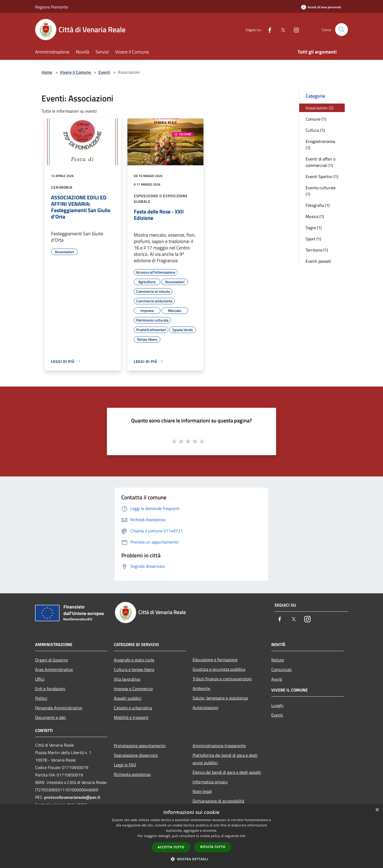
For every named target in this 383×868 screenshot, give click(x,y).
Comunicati (282, 669)
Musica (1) (315, 216)
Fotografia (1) (318, 205)
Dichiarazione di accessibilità (218, 801)
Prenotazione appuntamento (140, 746)
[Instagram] (294, 29)
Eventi (104, 72)
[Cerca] (342, 30)
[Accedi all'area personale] (321, 7)
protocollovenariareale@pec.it (72, 797)
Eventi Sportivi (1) (322, 176)
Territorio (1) (317, 250)
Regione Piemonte (52, 7)
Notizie (278, 660)
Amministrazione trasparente (219, 746)
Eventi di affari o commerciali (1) (320, 162)
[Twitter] (281, 29)
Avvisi (277, 679)
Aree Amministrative (54, 669)
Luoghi (277, 705)
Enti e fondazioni (50, 689)
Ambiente (201, 688)
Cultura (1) (315, 130)
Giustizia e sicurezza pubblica (219, 669)
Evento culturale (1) (321, 191)
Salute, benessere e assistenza (220, 698)
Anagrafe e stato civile (134, 660)
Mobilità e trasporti (131, 717)
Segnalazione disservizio (136, 755)
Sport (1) (313, 239)
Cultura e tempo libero (134, 669)
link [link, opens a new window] (243, 836)
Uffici (40, 679)
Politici (41, 698)
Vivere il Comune (76, 72)
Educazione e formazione (215, 660)
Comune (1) (316, 119)
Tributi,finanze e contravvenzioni (222, 679)
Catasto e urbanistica (133, 708)
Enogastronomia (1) (320, 145)
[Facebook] (268, 29)
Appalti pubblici (128, 698)
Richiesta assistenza (132, 774)
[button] (191, 859)
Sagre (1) (314, 228)
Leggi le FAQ (125, 765)
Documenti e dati (51, 717)
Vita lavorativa (127, 679)
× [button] (377, 810)
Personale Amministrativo (59, 708)
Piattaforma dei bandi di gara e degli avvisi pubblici (225, 759)
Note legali (202, 791)
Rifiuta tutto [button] (213, 847)
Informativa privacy (210, 782)
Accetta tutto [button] (171, 847)
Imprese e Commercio (133, 689)
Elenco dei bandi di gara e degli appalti (227, 772)
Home (47, 72)
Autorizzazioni (205, 707)
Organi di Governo (51, 660)
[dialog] (191, 836)
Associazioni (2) (319, 108)
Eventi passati (318, 261)
